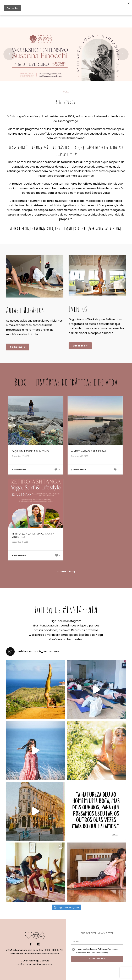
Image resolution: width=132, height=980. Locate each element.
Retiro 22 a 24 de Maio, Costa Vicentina (33, 535)
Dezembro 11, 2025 (80, 456)
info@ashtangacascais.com (22, 950)
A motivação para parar (89, 451)
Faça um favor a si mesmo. (31, 451)
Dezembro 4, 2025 (20, 542)
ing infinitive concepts (40, 964)
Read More (19, 470)
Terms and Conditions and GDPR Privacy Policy (35, 954)
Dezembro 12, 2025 (20, 456)
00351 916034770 (54, 950)
